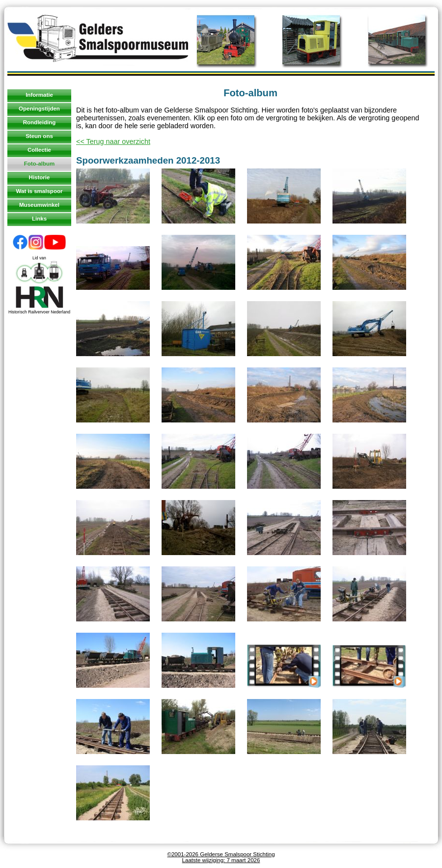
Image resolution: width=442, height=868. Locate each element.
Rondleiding (40, 122)
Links (39, 219)
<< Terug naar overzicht (113, 141)
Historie (40, 177)
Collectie (39, 150)
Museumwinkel (39, 205)
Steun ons (39, 136)
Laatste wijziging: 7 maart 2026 (221, 860)
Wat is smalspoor (40, 191)
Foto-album (40, 164)
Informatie (39, 95)
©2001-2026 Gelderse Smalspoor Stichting (221, 854)
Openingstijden (39, 109)
